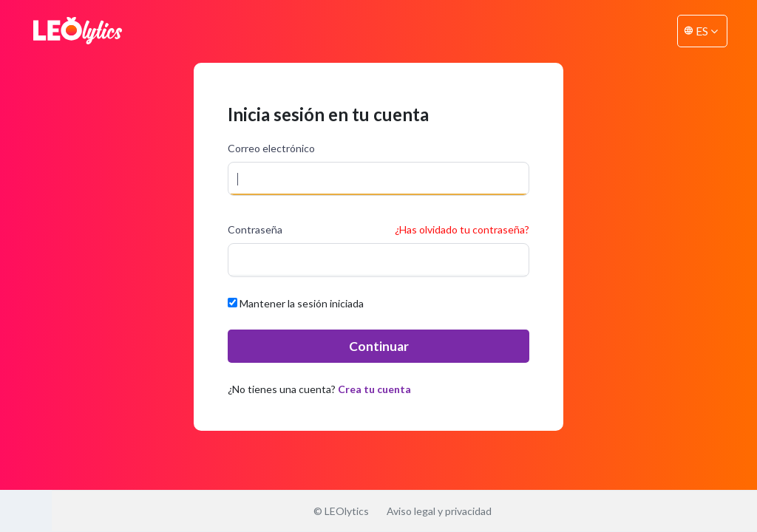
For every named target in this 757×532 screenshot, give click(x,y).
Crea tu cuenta (374, 389)
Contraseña (255, 229)
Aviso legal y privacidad (439, 511)
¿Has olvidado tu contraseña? (462, 229)
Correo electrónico (271, 148)
